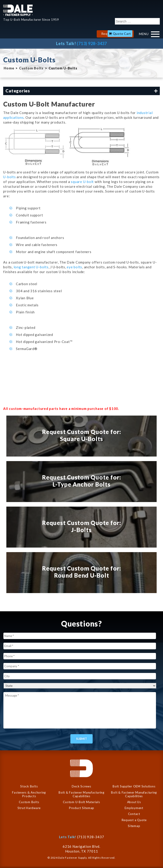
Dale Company (18, 10)
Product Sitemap (81, 808)
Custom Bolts (31, 68)
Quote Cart (122, 34)
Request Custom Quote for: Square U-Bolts (81, 435)
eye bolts (74, 267)
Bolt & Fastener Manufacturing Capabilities (81, 794)
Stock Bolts (29, 786)
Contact (134, 814)
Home (9, 68)
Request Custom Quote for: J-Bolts (81, 526)
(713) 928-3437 (92, 43)
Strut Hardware (29, 808)
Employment (134, 808)
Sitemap (134, 826)
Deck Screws (81, 786)
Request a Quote (134, 820)
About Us (134, 802)
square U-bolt (82, 182)
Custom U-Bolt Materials (81, 802)
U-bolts (10, 177)
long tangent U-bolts (31, 267)
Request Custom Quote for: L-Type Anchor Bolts (81, 481)
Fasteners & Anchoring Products (29, 794)
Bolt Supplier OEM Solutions (134, 786)
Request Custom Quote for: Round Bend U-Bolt (81, 572)
